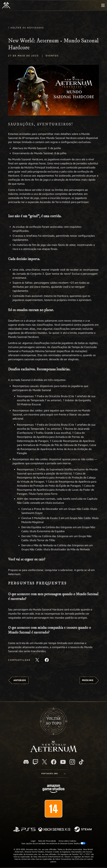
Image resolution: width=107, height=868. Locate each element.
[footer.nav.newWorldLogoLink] (54, 751)
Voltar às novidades (27, 28)
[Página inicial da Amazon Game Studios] (53, 789)
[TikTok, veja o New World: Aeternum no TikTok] (81, 762)
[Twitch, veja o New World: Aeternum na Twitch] (35, 762)
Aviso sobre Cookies (67, 841)
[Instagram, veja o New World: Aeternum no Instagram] (72, 762)
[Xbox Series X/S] (54, 830)
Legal (33, 841)
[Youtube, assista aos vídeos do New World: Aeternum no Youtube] (63, 762)
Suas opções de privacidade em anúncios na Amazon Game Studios (54, 843)
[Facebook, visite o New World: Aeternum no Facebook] (54, 762)
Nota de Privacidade (47, 841)
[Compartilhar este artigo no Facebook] (47, 660)
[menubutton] (103, 5)
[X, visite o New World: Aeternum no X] (45, 762)
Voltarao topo (54, 721)
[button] (53, 90)
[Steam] (83, 830)
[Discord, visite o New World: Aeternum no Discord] (26, 762)
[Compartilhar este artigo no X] (37, 660)
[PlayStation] (24, 830)
